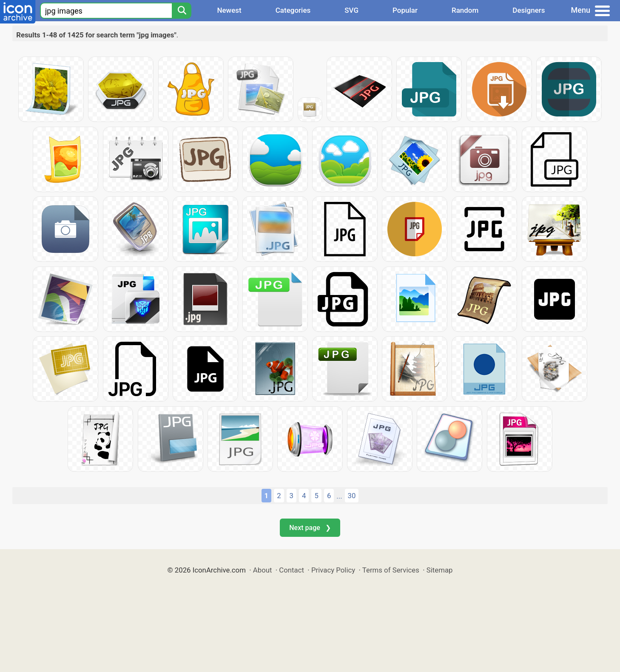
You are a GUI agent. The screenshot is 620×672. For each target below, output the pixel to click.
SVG (351, 10)
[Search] (182, 11)
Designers (529, 10)
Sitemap (440, 570)
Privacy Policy (333, 570)
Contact (292, 570)
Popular (405, 10)
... (339, 496)
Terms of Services (391, 570)
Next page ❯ (310, 528)
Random (465, 10)
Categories (293, 10)
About (263, 570)
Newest (229, 10)
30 (352, 496)
